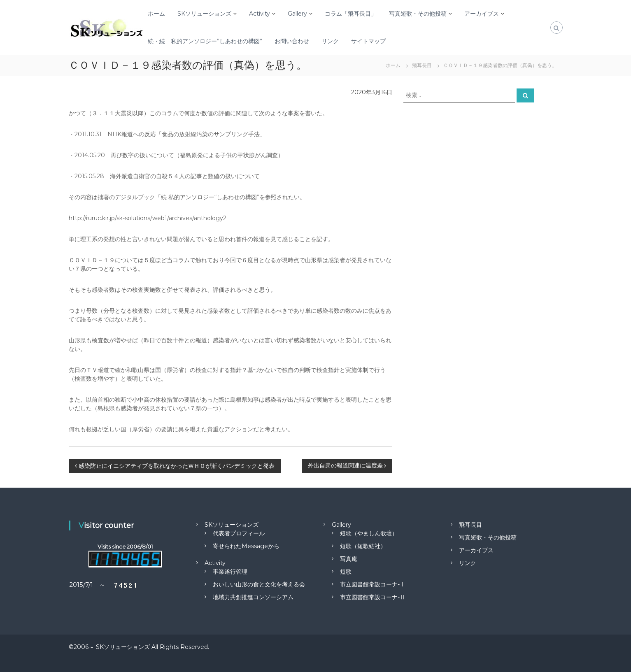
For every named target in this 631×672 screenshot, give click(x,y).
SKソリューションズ (204, 14)
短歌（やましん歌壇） (369, 533)
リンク (330, 41)
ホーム (156, 14)
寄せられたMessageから (246, 546)
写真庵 (349, 559)
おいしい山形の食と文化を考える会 (259, 584)
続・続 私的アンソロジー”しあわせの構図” (205, 41)
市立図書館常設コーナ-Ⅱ (373, 597)
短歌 (346, 572)
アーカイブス (482, 14)
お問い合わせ (292, 41)
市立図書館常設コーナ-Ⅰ (373, 584)
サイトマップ (368, 41)
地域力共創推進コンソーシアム (253, 597)
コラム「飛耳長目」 (351, 14)
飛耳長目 (470, 525)
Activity (260, 14)
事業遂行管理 (230, 572)
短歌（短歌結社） (363, 546)
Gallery (297, 14)
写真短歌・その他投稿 (418, 14)
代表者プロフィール (239, 533)
